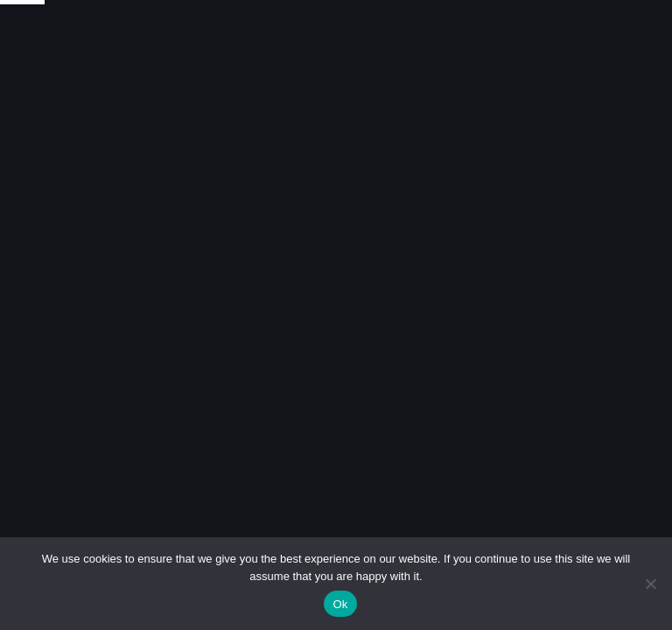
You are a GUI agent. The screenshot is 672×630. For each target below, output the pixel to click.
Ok (340, 604)
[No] (650, 584)
